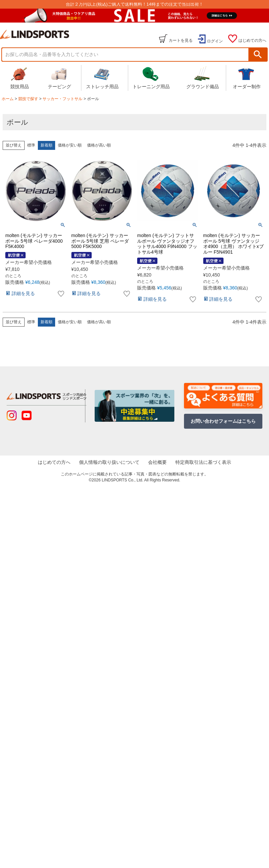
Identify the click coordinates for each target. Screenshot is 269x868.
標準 (31, 145)
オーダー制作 (247, 78)
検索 (258, 55)
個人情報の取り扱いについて (111, 462)
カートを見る (181, 40)
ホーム (8, 99)
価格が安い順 (70, 145)
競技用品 (20, 78)
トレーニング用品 (151, 78)
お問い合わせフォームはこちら (223, 421)
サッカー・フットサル (62, 99)
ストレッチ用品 (102, 78)
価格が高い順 (99, 145)
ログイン (215, 41)
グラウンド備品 (203, 78)
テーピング (59, 78)
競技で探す (28, 99)
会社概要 (156, 462)
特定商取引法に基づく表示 (199, 462)
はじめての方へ (252, 40)
